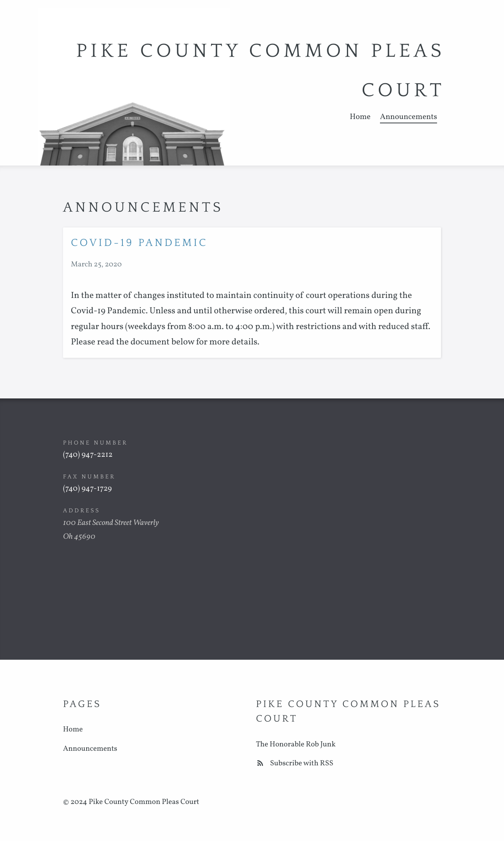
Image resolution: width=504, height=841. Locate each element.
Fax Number (89, 477)
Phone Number (95, 443)
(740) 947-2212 (88, 455)
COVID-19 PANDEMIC (139, 243)
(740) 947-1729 (87, 489)
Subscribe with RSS (295, 764)
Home (360, 117)
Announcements (409, 117)
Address (82, 511)
